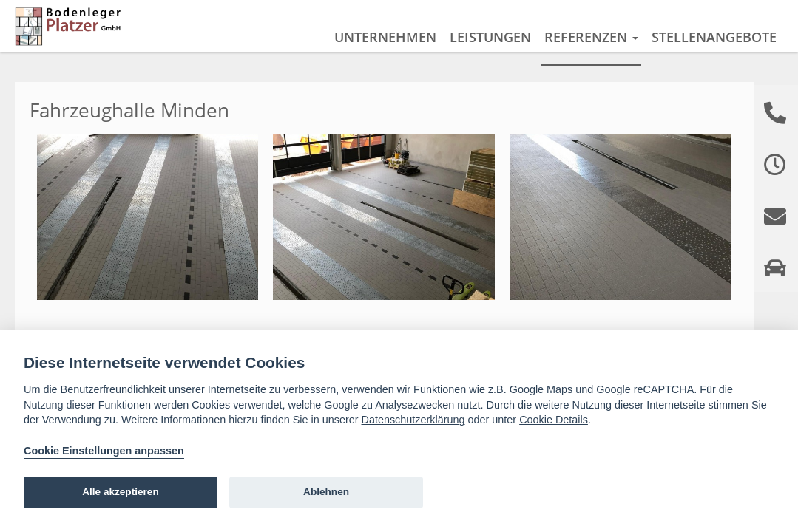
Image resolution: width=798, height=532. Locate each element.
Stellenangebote (714, 37)
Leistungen (490, 37)
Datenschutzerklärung (413, 420)
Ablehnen (326, 492)
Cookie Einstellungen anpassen (104, 451)
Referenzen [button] (591, 37)
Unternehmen (385, 37)
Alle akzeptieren (121, 492)
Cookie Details (554, 420)
